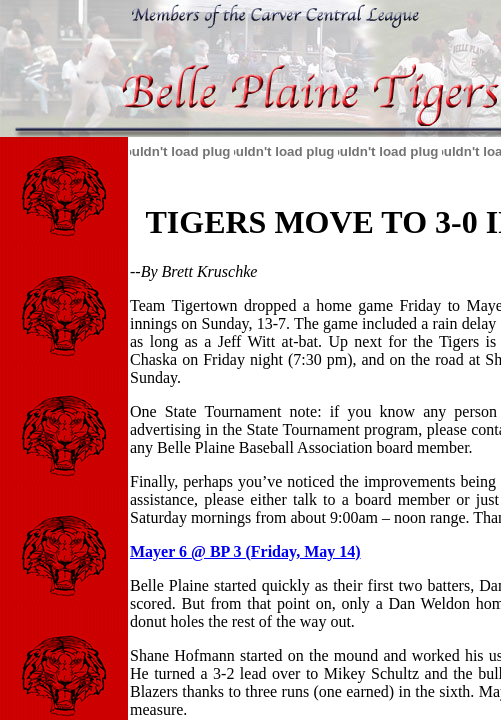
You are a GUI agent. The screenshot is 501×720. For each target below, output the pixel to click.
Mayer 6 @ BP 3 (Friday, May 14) (245, 551)
